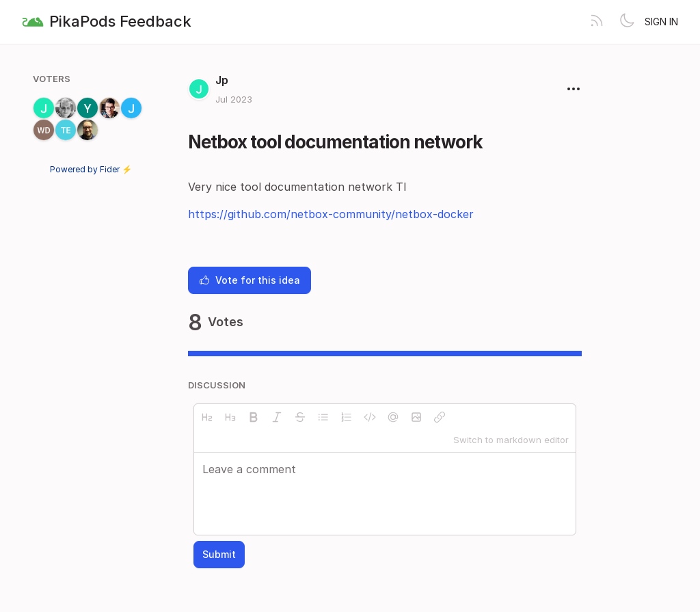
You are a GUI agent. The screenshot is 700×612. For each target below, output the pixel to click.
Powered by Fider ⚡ (91, 169)
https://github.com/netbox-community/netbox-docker (331, 214)
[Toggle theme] (627, 22)
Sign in (661, 22)
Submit (219, 554)
